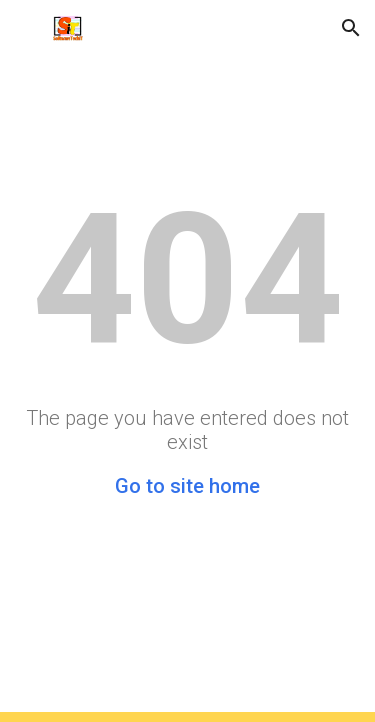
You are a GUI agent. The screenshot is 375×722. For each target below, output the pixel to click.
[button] (24, 27)
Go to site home (187, 486)
